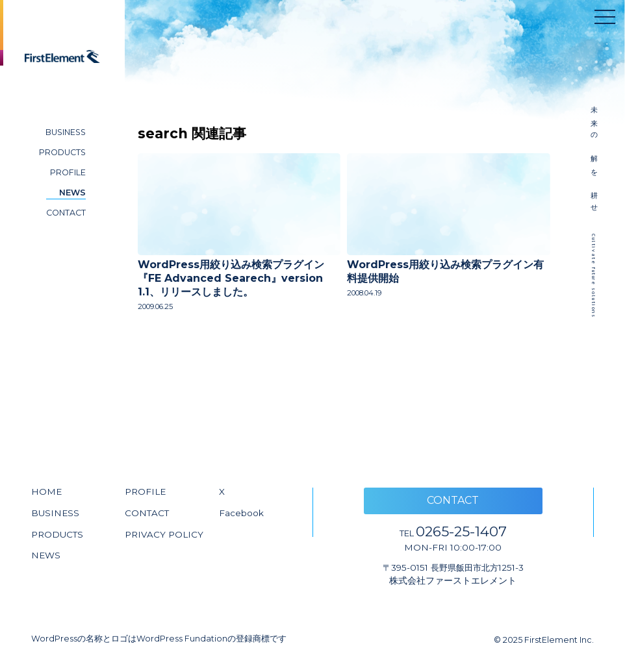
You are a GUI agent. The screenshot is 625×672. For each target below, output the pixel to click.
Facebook (241, 513)
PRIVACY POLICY (164, 534)
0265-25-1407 (453, 531)
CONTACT (66, 213)
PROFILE (68, 172)
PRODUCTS (62, 152)
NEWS (72, 193)
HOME (46, 492)
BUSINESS (66, 132)
